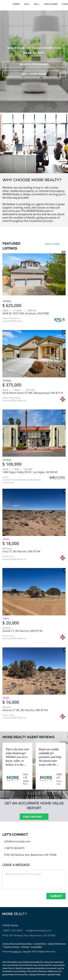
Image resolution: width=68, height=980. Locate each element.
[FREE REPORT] (34, 817)
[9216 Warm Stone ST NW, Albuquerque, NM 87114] (34, 354)
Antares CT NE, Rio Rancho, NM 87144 (25, 710)
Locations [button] (51, 4)
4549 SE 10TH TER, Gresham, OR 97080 (26, 313)
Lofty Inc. (18, 952)
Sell (37, 4)
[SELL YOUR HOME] (34, 74)
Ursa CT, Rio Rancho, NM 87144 (21, 551)
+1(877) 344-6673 (12, 930)
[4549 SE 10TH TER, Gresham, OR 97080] (34, 274)
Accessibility (37, 947)
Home (16, 4)
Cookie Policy (40, 944)
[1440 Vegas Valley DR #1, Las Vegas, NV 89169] (34, 433)
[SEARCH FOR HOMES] (34, 64)
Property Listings (12, 947)
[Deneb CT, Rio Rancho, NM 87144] (34, 592)
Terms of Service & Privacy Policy (17, 944)
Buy (27, 4)
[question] (34, 880)
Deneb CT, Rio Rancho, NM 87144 (22, 631)
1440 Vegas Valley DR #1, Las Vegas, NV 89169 (30, 472)
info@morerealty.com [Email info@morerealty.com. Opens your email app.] (38, 930)
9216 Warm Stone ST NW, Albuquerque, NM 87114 (33, 393)
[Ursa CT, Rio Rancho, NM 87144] (34, 512)
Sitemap (25, 947)
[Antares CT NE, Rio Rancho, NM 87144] (34, 671)
